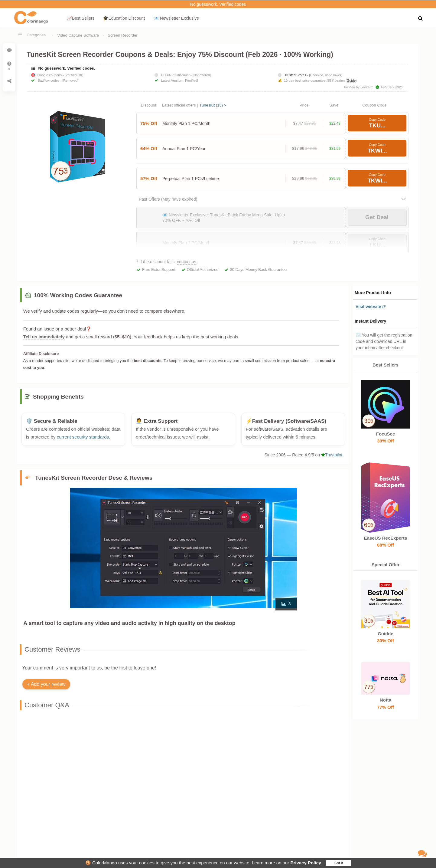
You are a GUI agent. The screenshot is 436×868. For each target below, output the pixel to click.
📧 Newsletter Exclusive (176, 18)
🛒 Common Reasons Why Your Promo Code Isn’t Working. (134, 747)
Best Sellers (386, 365)
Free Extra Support (159, 270)
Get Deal (377, 217)
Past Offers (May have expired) (168, 199)
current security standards (83, 440)
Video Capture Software (78, 35)
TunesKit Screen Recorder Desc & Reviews (94, 481)
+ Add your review (46, 687)
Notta (386, 700)
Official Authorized (203, 270)
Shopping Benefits (58, 400)
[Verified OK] (74, 75)
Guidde (386, 634)
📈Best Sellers (81, 18)
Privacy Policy (306, 863)
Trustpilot (332, 458)
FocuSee (386, 434)
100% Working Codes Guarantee (78, 295)
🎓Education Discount (124, 18)
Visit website (368, 307)
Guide (351, 81)
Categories (36, 35)
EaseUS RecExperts (386, 538)
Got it (338, 863)
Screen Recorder (122, 35)
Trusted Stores (295, 75)
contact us (187, 262)
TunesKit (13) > (213, 105)
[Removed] (70, 81)
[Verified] (192, 81)
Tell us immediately (44, 337)
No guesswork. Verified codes (218, 4)
